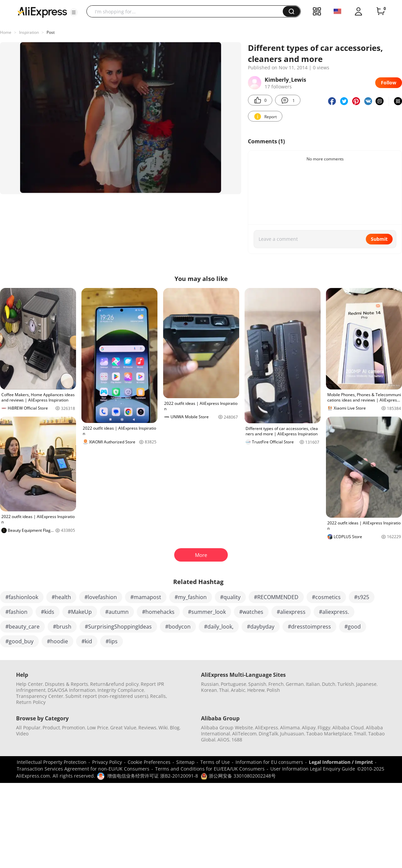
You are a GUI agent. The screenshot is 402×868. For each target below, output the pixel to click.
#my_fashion (191, 597)
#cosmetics (326, 597)
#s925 (362, 597)
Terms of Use (215, 762)
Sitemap (185, 762)
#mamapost (146, 597)
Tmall (360, 734)
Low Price (98, 728)
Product (51, 728)
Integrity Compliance (121, 690)
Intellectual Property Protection (52, 762)
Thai (224, 690)
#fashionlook (22, 597)
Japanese (366, 684)
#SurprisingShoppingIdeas (118, 627)
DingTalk (268, 734)
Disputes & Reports (66, 684)
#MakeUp (80, 612)
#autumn (117, 612)
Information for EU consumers (269, 762)
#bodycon (178, 627)
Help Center (29, 684)
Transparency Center (40, 696)
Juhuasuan (292, 734)
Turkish (346, 684)
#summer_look (207, 612)
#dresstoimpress (309, 627)
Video (22, 734)
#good (353, 627)
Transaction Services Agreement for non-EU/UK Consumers (83, 769)
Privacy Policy (107, 762)
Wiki (163, 728)
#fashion (16, 612)
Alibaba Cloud (348, 728)
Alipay (309, 728)
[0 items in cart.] (381, 11)
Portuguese (233, 684)
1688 (237, 740)
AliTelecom (244, 734)
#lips (112, 641)
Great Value (123, 728)
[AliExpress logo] (42, 12)
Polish (273, 690)
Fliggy (324, 728)
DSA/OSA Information (72, 690)
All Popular (28, 728)
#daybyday (261, 627)
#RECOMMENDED (276, 597)
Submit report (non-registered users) (107, 696)
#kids (48, 612)
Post (51, 32)
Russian (210, 684)
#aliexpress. (334, 612)
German (295, 684)
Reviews (147, 728)
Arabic (238, 690)
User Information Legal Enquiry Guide (313, 769)
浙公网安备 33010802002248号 (238, 776)
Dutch (329, 684)
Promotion (74, 728)
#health (61, 597)
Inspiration (29, 32)
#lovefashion (101, 597)
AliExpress (266, 728)
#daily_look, (219, 627)
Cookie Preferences (149, 762)
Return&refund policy (114, 684)
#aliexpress (291, 612)
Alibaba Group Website (227, 728)
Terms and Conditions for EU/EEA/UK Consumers (210, 769)
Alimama (290, 728)
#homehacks (158, 612)
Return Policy (31, 702)
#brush (62, 627)
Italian (313, 684)
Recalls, (159, 696)
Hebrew (256, 690)
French (276, 684)
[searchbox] (187, 11)
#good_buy (19, 641)
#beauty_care (22, 627)
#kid (87, 641)
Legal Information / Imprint (341, 762)
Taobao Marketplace (329, 734)
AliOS (223, 740)
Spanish (257, 684)
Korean (209, 690)
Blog (175, 728)
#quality (230, 597)
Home (6, 32)
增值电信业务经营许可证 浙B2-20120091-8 (153, 776)
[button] (74, 12)
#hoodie (57, 641)
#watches (251, 612)
